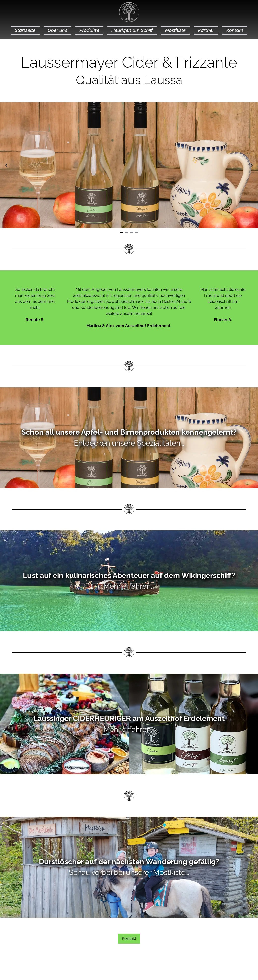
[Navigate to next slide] (252, 165)
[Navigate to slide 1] (121, 232)
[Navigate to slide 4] (137, 232)
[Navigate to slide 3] (132, 232)
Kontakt (129, 939)
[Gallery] (129, 165)
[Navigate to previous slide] (6, 165)
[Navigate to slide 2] (126, 232)
